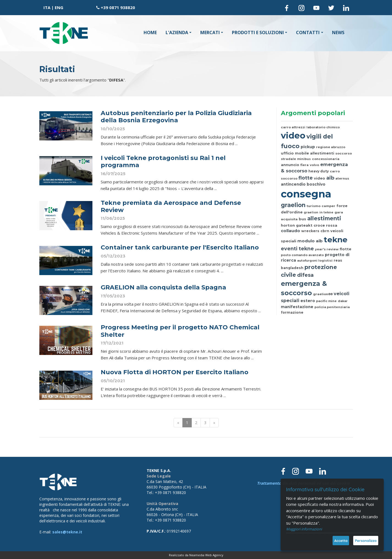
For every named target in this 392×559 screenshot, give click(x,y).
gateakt (304, 225)
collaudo (290, 231)
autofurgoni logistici (315, 260)
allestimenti (322, 153)
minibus (304, 159)
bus (302, 219)
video (293, 135)
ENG (59, 7)
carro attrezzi (293, 127)
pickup (308, 147)
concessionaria (326, 159)
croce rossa (325, 225)
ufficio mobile (295, 153)
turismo (314, 206)
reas (338, 260)
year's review (327, 249)
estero (308, 301)
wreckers (310, 231)
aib (330, 178)
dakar (343, 301)
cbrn (325, 231)
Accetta (341, 541)
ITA (47, 7)
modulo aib (310, 241)
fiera (305, 165)
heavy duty (319, 171)
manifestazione (297, 307)
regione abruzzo (331, 147)
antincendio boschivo (303, 184)
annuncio (290, 165)
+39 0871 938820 (118, 7)
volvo (314, 165)
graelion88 (323, 294)
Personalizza (366, 541)
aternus (342, 178)
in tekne (326, 212)
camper (328, 206)
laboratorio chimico (323, 127)
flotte (306, 178)
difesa (305, 275)
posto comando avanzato (302, 255)
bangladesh (292, 268)
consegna (306, 194)
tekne (336, 240)
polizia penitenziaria (332, 307)
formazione (292, 312)
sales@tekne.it (67, 532)
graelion (293, 205)
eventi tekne (297, 249)
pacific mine (326, 301)
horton (288, 225)
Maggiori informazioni (304, 529)
